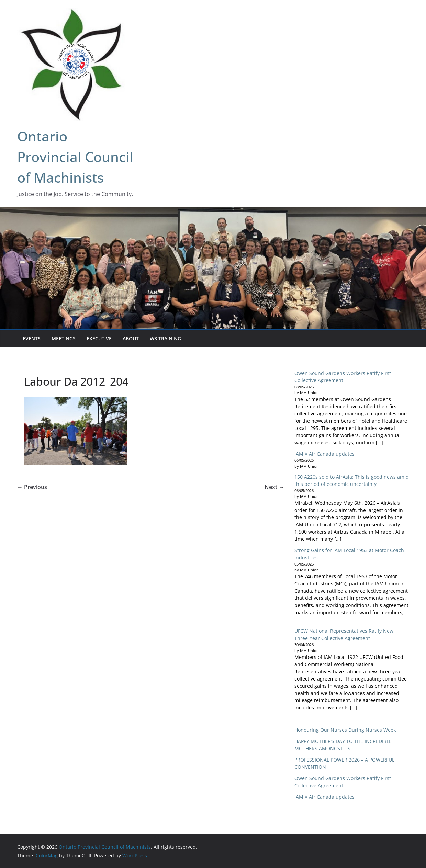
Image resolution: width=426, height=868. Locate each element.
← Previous (32, 487)
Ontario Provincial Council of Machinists (75, 157)
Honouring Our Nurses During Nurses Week (345, 730)
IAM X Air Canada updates (324, 454)
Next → (274, 487)
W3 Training (165, 338)
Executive (99, 338)
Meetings (64, 338)
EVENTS (32, 338)
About (131, 338)
